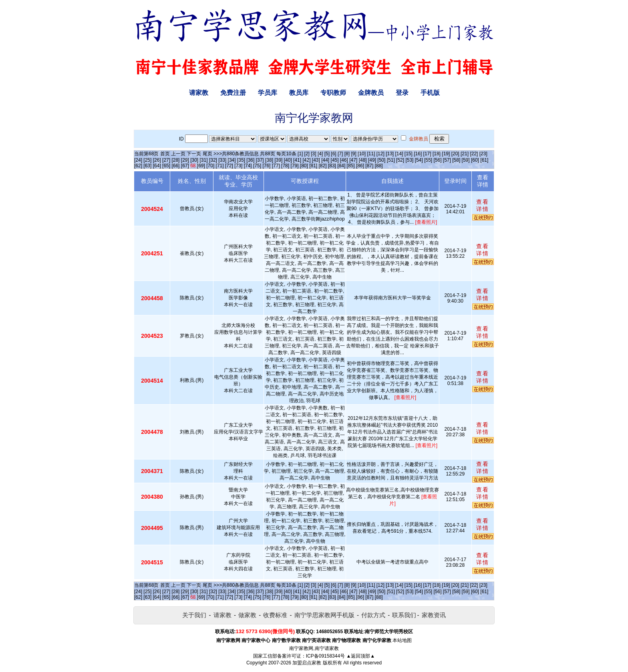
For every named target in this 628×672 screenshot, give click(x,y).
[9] (353, 154)
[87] (369, 166)
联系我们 (404, 615)
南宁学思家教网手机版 (324, 615)
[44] (325, 160)
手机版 (430, 93)
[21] (465, 154)
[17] (427, 154)
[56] (438, 160)
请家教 (199, 93)
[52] (400, 160)
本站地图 (402, 640)
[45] (335, 160)
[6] (333, 154)
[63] (147, 166)
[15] (409, 154)
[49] (372, 160)
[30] (194, 160)
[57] (447, 160)
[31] (204, 160)
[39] (278, 160)
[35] (241, 160)
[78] (285, 166)
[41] (297, 160)
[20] (455, 154)
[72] (229, 166)
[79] (294, 166)
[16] (418, 154)
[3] (313, 154)
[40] (288, 160)
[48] (363, 160)
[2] (307, 154)
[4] (320, 154)
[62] (138, 166)
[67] (185, 166)
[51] (391, 160)
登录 (402, 93)
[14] (399, 154)
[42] (306, 160)
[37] (260, 160)
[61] (484, 160)
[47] (353, 160)
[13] (390, 154)
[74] (248, 166)
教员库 (299, 93)
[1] (300, 154)
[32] (213, 160)
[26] (157, 160)
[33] (222, 160)
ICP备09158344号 (325, 656)
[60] (475, 160)
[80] (304, 166)
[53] (409, 160)
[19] (446, 154)
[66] (175, 166)
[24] (138, 160)
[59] (466, 160)
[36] (250, 160)
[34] (232, 160)
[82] (323, 166)
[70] (210, 166)
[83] (332, 166)
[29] (185, 160)
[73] (238, 166)
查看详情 (483, 205)
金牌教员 (371, 93)
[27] (166, 160)
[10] (362, 154)
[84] (341, 166)
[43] (316, 160)
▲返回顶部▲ (360, 656)
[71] (220, 166)
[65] (166, 166)
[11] (371, 154)
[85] (351, 166)
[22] (474, 154)
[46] (344, 160)
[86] (360, 166)
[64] (157, 166)
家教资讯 (434, 615)
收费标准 (275, 615)
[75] (257, 166)
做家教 (247, 615)
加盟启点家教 (307, 663)
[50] (381, 160)
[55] (428, 160)
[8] (347, 154)
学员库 (268, 93)
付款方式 (373, 615)
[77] (276, 166)
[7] (340, 154)
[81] (313, 166)
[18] (437, 154)
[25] (147, 160)
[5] (327, 154)
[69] (201, 166)
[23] (483, 154)
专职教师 (333, 93)
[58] (456, 160)
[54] (419, 160)
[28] (175, 160)
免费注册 (233, 93)
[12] (380, 154)
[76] (266, 166)
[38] (269, 160)
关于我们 (194, 615)
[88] (379, 166)
